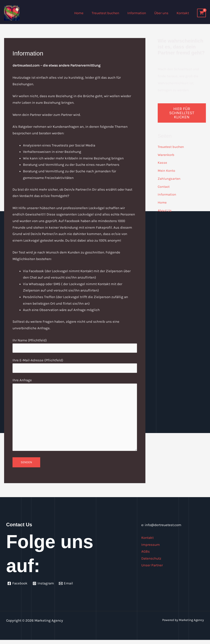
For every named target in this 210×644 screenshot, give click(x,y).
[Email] (67, 587)
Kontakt (183, 13)
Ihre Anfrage (75, 418)
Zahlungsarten (169, 178)
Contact (164, 186)
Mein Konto (167, 170)
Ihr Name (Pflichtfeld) (75, 346)
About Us (165, 210)
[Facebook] (18, 587)
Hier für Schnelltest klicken (182, 113)
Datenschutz (152, 562)
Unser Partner (153, 569)
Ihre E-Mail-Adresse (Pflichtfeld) (75, 366)
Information (140, 13)
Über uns (163, 13)
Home (84, 13)
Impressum (151, 548)
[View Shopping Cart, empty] (201, 13)
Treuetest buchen (110, 13)
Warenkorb (166, 154)
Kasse (162, 162)
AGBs (146, 555)
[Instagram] (44, 587)
